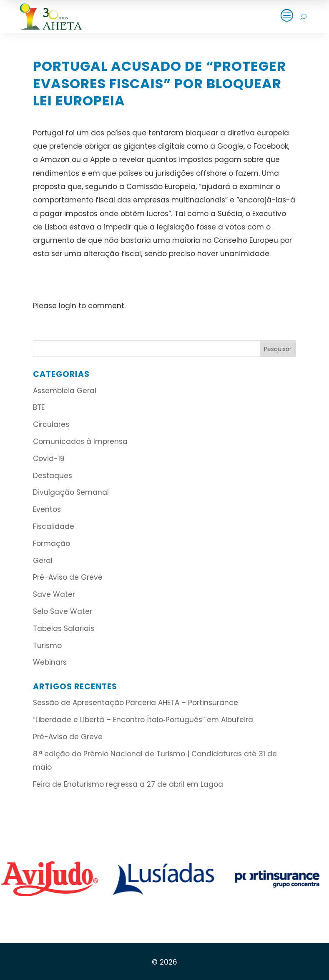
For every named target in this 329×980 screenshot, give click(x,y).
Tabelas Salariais (64, 628)
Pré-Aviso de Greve (68, 577)
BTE (39, 407)
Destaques (53, 476)
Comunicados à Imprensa (80, 441)
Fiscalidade (54, 526)
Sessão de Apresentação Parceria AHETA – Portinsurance (136, 703)
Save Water (54, 594)
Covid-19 (49, 459)
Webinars (50, 662)
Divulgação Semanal (71, 492)
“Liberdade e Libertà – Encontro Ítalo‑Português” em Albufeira (144, 720)
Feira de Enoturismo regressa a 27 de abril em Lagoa (128, 784)
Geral (43, 561)
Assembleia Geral (65, 391)
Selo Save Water (63, 611)
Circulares (51, 424)
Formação (51, 544)
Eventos (47, 509)
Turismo (47, 646)
